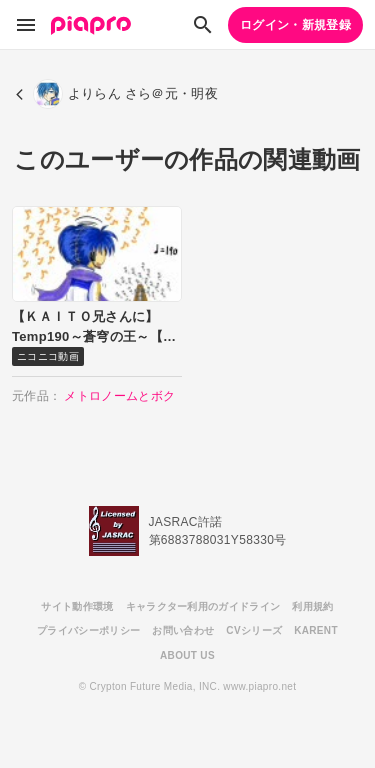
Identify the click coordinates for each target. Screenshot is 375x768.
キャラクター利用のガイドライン (203, 606)
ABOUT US (187, 655)
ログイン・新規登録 (295, 25)
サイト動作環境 (77, 606)
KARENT (316, 630)
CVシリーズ (254, 630)
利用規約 (312, 606)
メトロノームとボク (119, 396)
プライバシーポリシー (88, 630)
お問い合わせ (183, 630)
